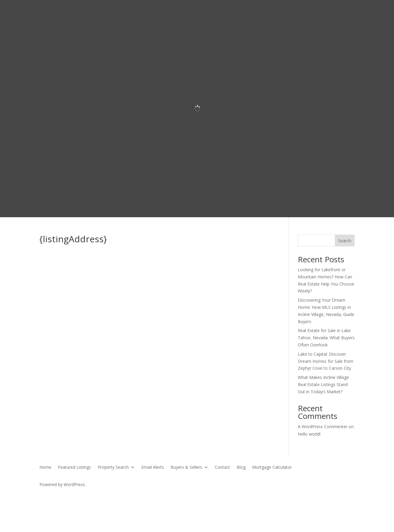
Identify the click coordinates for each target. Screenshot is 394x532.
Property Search (113, 468)
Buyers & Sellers (186, 468)
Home (45, 468)
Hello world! (309, 434)
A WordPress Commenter (323, 427)
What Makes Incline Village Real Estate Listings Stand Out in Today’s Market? (323, 384)
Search (345, 241)
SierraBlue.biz (109, 496)
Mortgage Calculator (272, 468)
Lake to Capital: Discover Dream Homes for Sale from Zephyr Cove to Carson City (326, 361)
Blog (241, 468)
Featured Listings (75, 468)
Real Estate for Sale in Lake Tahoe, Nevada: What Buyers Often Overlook (326, 338)
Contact (222, 468)
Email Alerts (153, 468)
